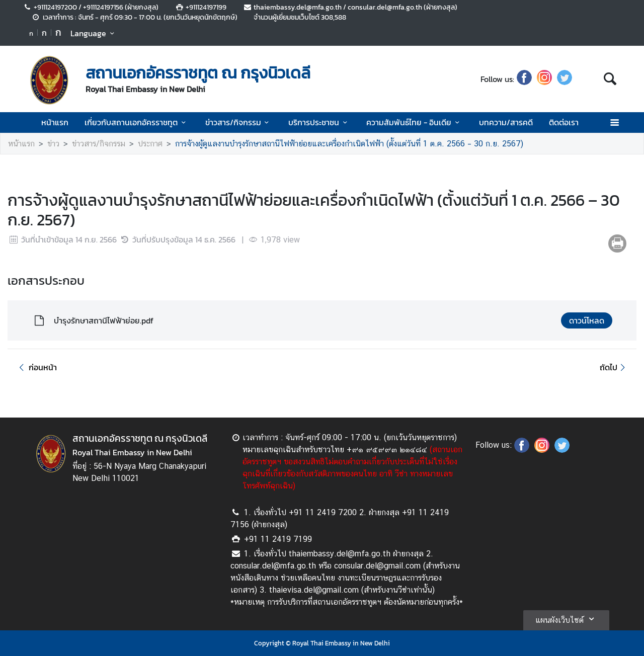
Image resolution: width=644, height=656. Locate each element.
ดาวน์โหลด (587, 320)
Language (94, 33)
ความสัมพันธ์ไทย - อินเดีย (414, 122)
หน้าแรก (55, 122)
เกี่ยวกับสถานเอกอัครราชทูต (137, 122)
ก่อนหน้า (36, 367)
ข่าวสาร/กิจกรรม (239, 122)
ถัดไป (614, 367)
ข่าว (53, 144)
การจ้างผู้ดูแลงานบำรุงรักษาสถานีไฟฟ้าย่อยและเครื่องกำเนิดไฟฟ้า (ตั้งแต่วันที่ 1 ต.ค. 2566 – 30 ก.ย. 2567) (349, 144)
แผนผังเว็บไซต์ (566, 619)
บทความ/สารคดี (506, 122)
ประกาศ (150, 144)
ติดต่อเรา (564, 122)
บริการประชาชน (319, 122)
